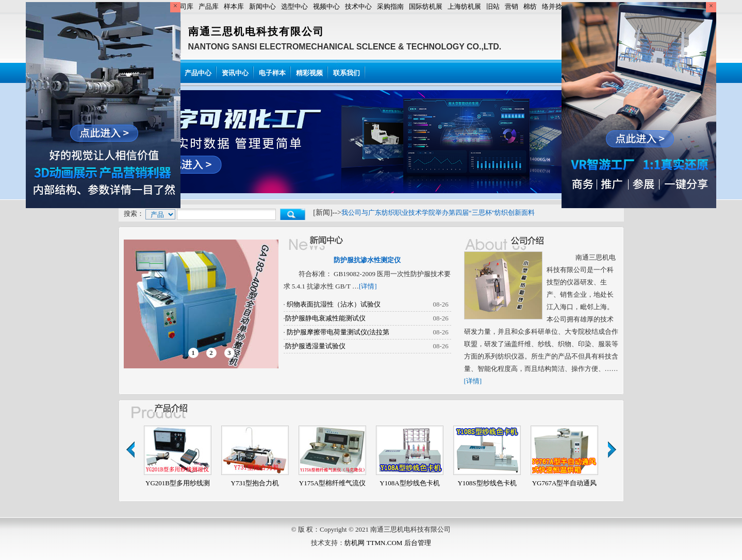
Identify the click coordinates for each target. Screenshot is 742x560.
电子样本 (272, 73)
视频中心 (326, 6)
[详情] (368, 286)
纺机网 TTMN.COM (373, 543)
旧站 (493, 6)
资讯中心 (235, 73)
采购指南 (390, 6)
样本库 (234, 6)
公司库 (183, 6)
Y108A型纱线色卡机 (409, 483)
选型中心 (294, 6)
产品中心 (198, 73)
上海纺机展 (464, 6)
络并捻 (552, 6)
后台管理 (418, 543)
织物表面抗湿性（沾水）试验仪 (333, 304)
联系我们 (347, 73)
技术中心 (358, 6)
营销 (512, 6)
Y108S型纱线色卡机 (487, 483)
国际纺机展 (426, 6)
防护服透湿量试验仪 (315, 346)
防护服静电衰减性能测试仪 (325, 318)
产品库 (209, 6)
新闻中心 (262, 6)
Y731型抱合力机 (255, 483)
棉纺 (530, 6)
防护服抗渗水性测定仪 (367, 260)
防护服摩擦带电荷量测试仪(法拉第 (337, 332)
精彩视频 (309, 73)
